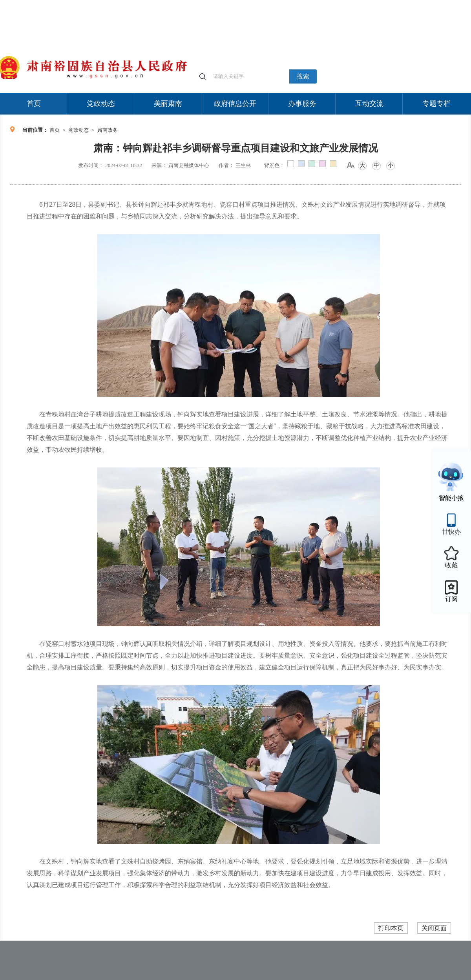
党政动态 (101, 104)
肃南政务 (108, 130)
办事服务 (302, 104)
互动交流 (369, 104)
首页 (34, 104)
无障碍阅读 (413, 4)
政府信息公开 (235, 104)
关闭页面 (434, 928)
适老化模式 (378, 4)
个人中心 (345, 4)
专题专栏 (436, 104)
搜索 (303, 76)
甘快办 (451, 532)
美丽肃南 (168, 104)
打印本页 (391, 928)
